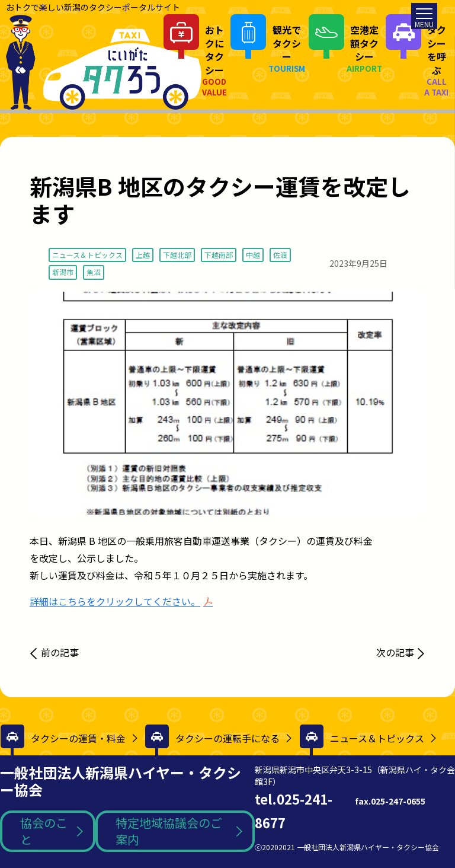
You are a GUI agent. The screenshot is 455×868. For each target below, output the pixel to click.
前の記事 (60, 652)
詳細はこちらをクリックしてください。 (115, 601)
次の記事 (395, 652)
